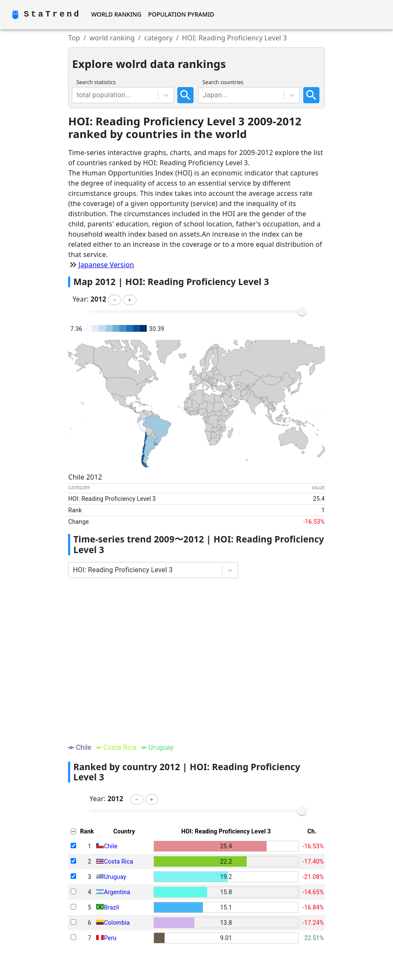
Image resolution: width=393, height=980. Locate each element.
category (158, 38)
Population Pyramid (181, 14)
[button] (115, 300)
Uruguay (115, 877)
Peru (110, 938)
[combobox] (77, 95)
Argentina (117, 892)
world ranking (112, 38)
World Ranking (116, 14)
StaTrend (52, 14)
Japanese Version (106, 265)
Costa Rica (118, 861)
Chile (111, 846)
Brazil (111, 907)
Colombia (117, 923)
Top (74, 38)
